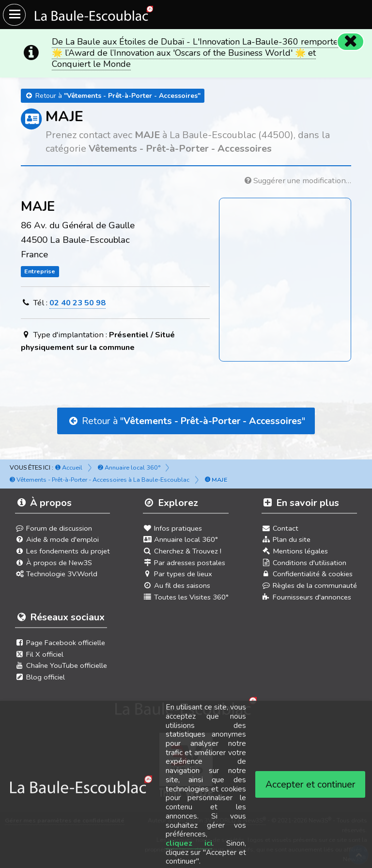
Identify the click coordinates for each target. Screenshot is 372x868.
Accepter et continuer (310, 784)
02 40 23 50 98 (77, 303)
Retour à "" (186, 421)
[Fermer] (351, 42)
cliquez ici (189, 843)
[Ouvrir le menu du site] (14, 15)
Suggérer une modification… (298, 181)
